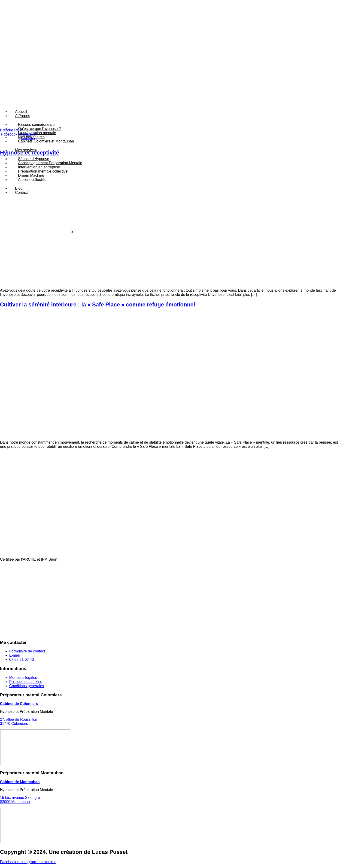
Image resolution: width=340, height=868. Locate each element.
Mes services (26, 150)
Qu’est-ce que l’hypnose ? (39, 129)
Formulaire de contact (27, 655)
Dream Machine (31, 175)
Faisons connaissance (36, 125)
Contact (21, 193)
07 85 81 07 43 (22, 664)
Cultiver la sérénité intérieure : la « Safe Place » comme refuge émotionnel (97, 309)
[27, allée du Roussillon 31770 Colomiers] (35, 751)
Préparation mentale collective (43, 171)
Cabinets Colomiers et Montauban (46, 141)
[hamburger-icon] (162, 110)
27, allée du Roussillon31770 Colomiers (19, 726)
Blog (19, 188)
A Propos (23, 116)
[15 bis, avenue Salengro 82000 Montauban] (35, 829)
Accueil (21, 112)
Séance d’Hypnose (33, 159)
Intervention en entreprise (39, 167)
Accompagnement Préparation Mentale (50, 163)
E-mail (14, 659)
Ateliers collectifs (32, 180)
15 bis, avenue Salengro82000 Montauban (20, 804)
